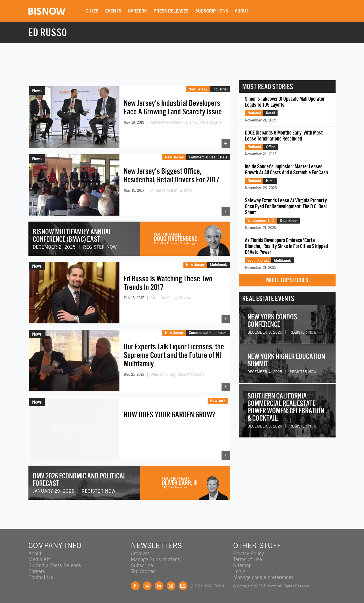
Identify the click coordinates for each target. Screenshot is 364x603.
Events (113, 11)
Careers (137, 11)
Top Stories (143, 571)
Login (239, 571)
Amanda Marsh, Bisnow (171, 190)
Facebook (135, 586)
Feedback (183, 586)
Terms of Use (248, 559)
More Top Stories (287, 280)
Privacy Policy (249, 553)
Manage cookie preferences (263, 577)
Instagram (171, 586)
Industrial (220, 89)
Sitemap (242, 565)
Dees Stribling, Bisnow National (178, 374)
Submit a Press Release (55, 565)
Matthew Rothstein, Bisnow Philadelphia (186, 122)
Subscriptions (212, 11)
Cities (92, 11)
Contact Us (41, 577)
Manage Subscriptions (155, 559)
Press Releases (171, 11)
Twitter (147, 586)
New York (218, 400)
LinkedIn (159, 586)
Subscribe (142, 565)
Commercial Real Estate (208, 157)
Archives (140, 553)
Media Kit (39, 559)
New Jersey (198, 89)
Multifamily (219, 265)
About (242, 11)
